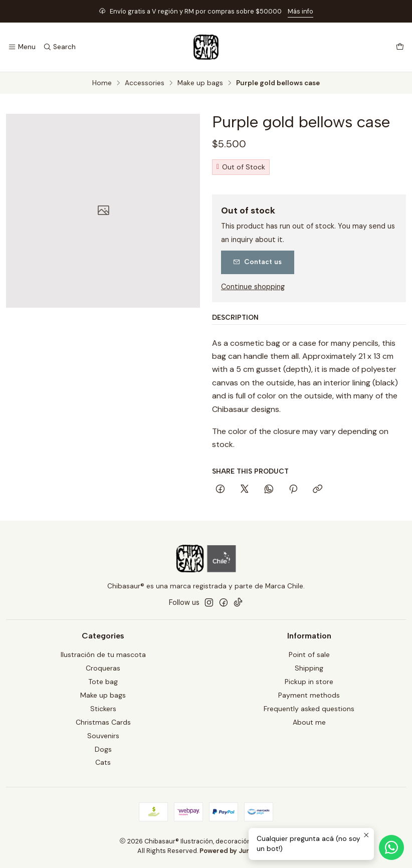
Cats (103, 762)
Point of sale (309, 655)
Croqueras (103, 668)
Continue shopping (253, 287)
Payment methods (309, 695)
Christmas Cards (103, 722)
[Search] (59, 47)
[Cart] (400, 47)
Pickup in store (309, 682)
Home (102, 83)
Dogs (103, 749)
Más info (300, 11)
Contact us (257, 262)
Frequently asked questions (309, 709)
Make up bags (200, 83)
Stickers (103, 709)
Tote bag (103, 682)
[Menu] (22, 47)
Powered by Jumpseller (237, 851)
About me (309, 722)
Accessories (145, 83)
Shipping (309, 668)
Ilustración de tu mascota (103, 655)
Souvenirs (103, 736)
